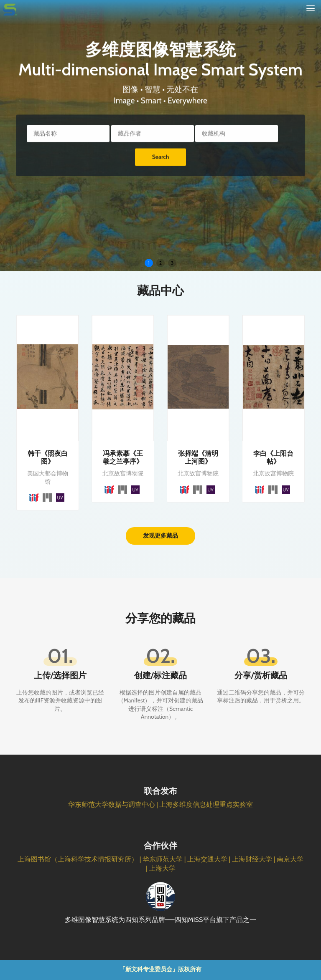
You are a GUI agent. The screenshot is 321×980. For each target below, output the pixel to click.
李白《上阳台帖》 (273, 457)
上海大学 (162, 868)
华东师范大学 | (165, 859)
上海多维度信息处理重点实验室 (206, 804)
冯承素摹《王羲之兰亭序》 (123, 457)
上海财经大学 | (254, 859)
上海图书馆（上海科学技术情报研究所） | (80, 859)
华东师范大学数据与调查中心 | (114, 804)
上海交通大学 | (210, 859)
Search (161, 159)
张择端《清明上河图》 (198, 457)
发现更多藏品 (160, 535)
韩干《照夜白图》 (48, 457)
